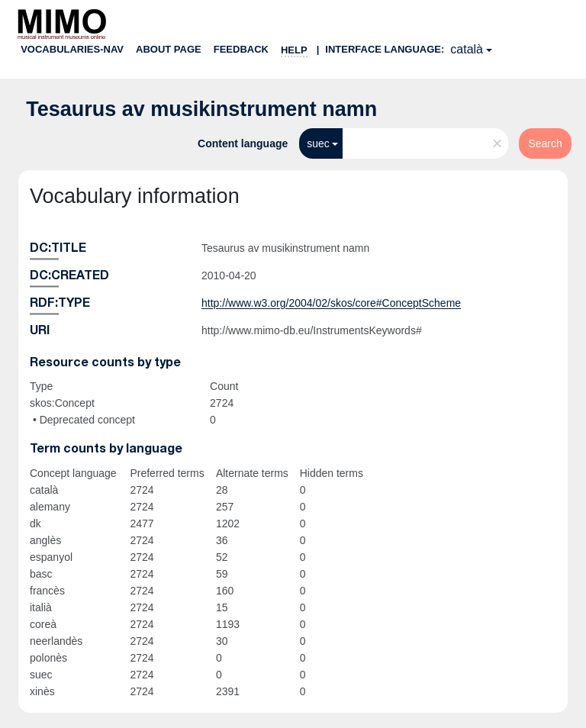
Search (545, 143)
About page (169, 49)
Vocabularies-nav (72, 49)
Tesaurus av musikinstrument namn (201, 109)
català (467, 49)
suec (318, 143)
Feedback (241, 49)
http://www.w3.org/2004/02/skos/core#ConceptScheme (331, 303)
